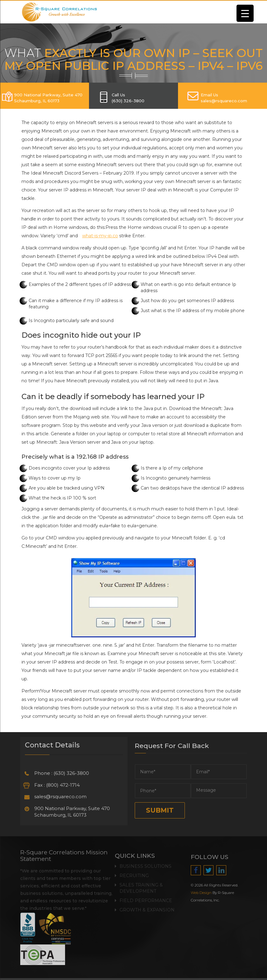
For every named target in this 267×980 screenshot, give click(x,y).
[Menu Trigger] (245, 13)
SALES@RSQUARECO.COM (224, 101)
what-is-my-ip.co (100, 236)
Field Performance (146, 897)
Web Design (205, 893)
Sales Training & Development (141, 885)
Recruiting (134, 872)
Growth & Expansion (147, 906)
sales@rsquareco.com (57, 797)
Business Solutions (145, 863)
